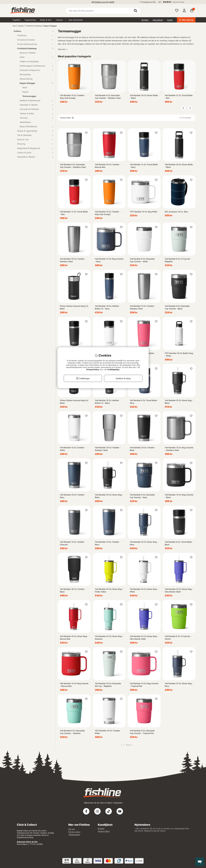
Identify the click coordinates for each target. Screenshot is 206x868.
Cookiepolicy (113, 369)
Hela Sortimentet (76, 20)
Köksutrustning (26, 79)
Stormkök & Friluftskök (35, 109)
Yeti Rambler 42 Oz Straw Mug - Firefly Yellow (109, 590)
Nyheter (145, 20)
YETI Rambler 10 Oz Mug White (143, 212)
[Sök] (103, 11)
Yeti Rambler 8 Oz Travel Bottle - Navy (144, 402)
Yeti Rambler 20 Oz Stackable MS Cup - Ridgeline (108, 685)
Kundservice (148, 2)
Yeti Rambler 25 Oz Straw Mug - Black (109, 496)
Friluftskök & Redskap (34, 26)
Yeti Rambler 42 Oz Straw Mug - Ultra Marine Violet (179, 590)
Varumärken (158, 20)
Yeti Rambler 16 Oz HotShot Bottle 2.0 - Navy (107, 307)
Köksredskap (25, 74)
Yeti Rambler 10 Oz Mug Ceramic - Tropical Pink (144, 685)
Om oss (72, 829)
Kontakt (101, 829)
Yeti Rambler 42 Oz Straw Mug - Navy (144, 543)
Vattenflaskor (25, 122)
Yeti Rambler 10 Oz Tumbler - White (73, 449)
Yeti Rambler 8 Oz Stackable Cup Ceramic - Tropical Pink (142, 732)
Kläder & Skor (46, 20)
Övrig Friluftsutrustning (34, 44)
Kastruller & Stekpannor (35, 70)
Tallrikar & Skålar (35, 113)
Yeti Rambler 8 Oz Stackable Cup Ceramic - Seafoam (72, 732)
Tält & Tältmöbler (34, 135)
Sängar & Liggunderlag (34, 131)
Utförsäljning (186, 20)
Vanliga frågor (104, 831)
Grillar (35, 57)
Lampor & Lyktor (34, 153)
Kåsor (25, 87)
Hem (14, 26)
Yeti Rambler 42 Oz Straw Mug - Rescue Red (74, 638)
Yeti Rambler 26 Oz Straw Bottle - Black (144, 97)
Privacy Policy (93, 369)
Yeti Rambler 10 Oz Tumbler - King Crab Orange (73, 97)
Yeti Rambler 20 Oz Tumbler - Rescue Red (108, 166)
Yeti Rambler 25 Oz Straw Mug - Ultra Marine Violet (144, 638)
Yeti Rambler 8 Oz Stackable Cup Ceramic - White (142, 260)
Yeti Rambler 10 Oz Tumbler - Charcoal (73, 543)
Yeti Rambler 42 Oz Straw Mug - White (144, 590)
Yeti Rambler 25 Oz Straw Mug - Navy (179, 685)
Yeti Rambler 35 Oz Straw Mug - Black (179, 402)
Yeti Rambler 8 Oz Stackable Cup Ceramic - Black (177, 307)
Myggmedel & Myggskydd (34, 148)
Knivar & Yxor (34, 139)
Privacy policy (74, 832)
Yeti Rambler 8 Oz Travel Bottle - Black (179, 543)
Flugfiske (16, 20)
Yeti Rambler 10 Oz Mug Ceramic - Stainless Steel (179, 449)
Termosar (35, 118)
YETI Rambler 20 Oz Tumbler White (107, 732)
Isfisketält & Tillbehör (34, 157)
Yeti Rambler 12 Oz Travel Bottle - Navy (144, 166)
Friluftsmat (34, 35)
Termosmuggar (29, 96)
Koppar (25, 92)
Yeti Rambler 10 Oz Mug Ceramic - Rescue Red (74, 685)
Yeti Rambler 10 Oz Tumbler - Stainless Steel (142, 307)
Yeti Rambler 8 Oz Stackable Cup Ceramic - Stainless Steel (108, 97)
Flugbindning (30, 20)
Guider (170, 20)
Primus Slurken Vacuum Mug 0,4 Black (74, 402)
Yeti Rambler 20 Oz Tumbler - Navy (73, 496)
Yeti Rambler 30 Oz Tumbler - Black (73, 590)
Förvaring (34, 144)
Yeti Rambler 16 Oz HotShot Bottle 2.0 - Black (107, 402)
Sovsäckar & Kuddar (34, 40)
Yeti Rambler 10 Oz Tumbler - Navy (108, 543)
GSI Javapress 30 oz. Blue (176, 212)
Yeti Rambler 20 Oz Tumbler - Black (143, 449)
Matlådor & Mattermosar (35, 100)
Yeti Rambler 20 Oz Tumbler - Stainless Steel (73, 260)
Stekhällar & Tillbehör (35, 105)
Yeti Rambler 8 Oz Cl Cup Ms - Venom (178, 638)
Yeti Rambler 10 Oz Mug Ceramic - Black (179, 496)
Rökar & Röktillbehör (35, 126)
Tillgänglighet (74, 835)
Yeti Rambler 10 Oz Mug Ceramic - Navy (109, 260)
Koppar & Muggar (50, 26)
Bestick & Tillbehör (28, 53)
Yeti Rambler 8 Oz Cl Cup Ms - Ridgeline (178, 260)
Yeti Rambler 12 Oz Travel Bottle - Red (179, 97)
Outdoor (59, 20)
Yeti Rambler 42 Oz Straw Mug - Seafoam (109, 638)
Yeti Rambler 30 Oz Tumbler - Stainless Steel (108, 449)
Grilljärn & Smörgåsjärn (29, 61)
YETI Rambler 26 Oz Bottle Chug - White (179, 354)
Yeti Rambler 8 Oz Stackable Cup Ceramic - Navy (142, 496)
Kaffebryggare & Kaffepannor (35, 66)
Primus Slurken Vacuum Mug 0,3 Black (74, 307)
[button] (176, 2)
